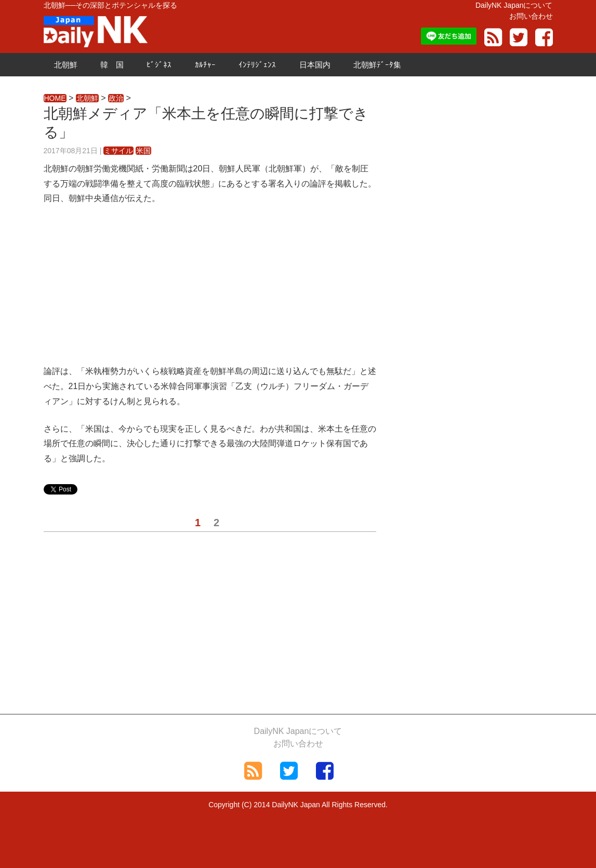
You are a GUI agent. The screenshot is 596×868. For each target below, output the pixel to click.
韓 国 (112, 65)
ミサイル (118, 151)
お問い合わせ (531, 16)
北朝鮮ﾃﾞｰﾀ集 (377, 65)
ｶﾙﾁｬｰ (205, 65)
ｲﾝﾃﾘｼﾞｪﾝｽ (257, 65)
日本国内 (315, 65)
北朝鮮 (66, 65)
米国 (143, 151)
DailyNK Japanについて (514, 5)
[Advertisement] (210, 291)
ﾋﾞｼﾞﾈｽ (159, 65)
